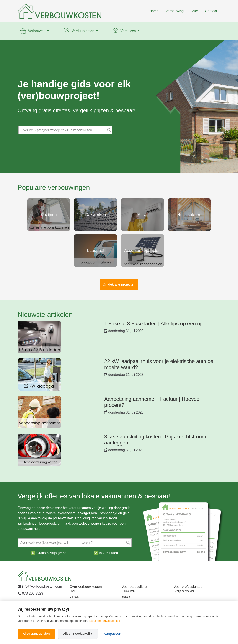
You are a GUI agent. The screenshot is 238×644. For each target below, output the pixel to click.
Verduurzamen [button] (79, 31)
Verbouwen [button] (33, 31)
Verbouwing (175, 11)
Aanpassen (112, 634)
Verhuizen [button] (124, 31)
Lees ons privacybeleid (105, 621)
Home (154, 11)
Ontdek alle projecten (119, 284)
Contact (211, 11)
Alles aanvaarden (36, 634)
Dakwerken (128, 591)
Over (194, 11)
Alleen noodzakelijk (78, 634)
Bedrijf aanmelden (184, 591)
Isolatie (126, 597)
